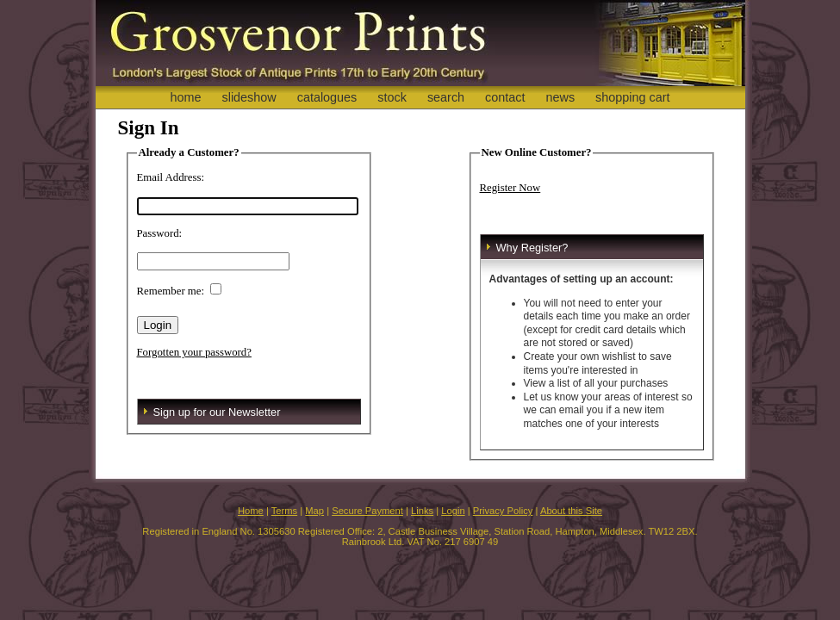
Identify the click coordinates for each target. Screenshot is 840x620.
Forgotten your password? (194, 352)
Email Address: (171, 177)
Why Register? (532, 248)
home (185, 97)
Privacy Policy (503, 511)
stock (392, 97)
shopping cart (632, 97)
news (561, 97)
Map (314, 511)
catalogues (327, 97)
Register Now (510, 188)
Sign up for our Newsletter (217, 412)
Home (251, 511)
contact (505, 97)
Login (453, 511)
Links (422, 511)
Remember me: (171, 291)
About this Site (571, 511)
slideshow (249, 97)
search (446, 97)
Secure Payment (367, 511)
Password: (160, 233)
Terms (284, 511)
